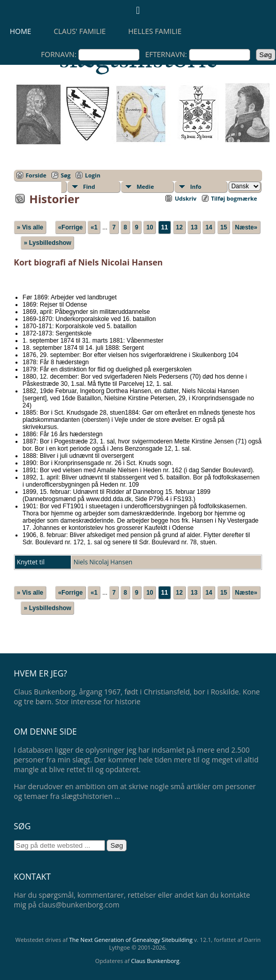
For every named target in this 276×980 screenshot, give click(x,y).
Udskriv (185, 198)
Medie (145, 186)
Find (89, 186)
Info (196, 186)
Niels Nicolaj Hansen (103, 562)
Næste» (246, 227)
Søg (66, 175)
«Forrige (71, 227)
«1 (94, 227)
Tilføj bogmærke (234, 198)
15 (224, 227)
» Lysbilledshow (47, 243)
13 (194, 227)
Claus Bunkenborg (156, 961)
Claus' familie (80, 31)
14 (209, 227)
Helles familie (155, 31)
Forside (36, 175)
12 (179, 227)
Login (93, 175)
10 (150, 227)
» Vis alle (30, 227)
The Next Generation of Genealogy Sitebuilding (131, 940)
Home (21, 31)
